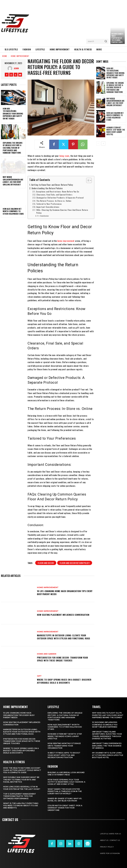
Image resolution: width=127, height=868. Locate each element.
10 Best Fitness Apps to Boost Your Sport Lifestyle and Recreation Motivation (64, 755)
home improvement (66, 241)
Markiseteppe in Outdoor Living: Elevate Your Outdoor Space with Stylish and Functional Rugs (63, 637)
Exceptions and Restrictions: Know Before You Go (58, 192)
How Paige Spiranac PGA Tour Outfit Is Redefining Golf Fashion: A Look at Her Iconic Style (66, 782)
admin (16, 68)
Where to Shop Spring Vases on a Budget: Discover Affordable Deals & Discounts (64, 681)
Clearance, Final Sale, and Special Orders (54, 195)
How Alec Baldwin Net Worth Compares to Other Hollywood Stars (13, 211)
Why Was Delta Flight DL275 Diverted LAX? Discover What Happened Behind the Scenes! (108, 715)
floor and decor (46, 563)
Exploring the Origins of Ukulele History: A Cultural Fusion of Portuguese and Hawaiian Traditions (13, 148)
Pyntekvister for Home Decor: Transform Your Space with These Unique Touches (62, 659)
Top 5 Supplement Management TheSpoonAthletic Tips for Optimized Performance (20, 796)
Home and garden (47, 654)
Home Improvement (20, 56)
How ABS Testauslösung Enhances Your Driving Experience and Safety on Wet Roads (13, 114)
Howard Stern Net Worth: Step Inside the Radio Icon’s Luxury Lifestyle (116, 131)
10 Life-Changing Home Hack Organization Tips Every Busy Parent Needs (65, 592)
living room (64, 156)
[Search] (106, 41)
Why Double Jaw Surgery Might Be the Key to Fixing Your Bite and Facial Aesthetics (21, 780)
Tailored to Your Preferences (49, 204)
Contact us (10, 820)
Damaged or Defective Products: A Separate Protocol (60, 198)
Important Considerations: (48, 207)
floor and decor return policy (75, 563)
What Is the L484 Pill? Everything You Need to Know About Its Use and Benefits (21, 806)
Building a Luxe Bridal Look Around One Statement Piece (66, 774)
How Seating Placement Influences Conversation (63, 615)
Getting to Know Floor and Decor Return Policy (52, 185)
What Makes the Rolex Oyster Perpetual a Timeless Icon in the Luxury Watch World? (65, 791)
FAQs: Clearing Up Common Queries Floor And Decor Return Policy (62, 211)
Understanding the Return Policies (47, 188)
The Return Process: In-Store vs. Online (54, 201)
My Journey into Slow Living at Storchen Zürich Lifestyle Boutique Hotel (108, 755)
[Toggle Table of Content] (87, 180)
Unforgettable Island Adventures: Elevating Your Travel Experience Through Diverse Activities (107, 735)
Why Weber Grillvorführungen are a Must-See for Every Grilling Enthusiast (13, 181)
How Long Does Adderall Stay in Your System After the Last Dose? (22, 788)
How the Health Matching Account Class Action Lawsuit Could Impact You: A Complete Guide (22, 770)
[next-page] (103, 143)
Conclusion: (45, 216)
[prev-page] (98, 143)
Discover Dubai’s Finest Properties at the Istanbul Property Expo (117, 38)
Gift (39, 676)
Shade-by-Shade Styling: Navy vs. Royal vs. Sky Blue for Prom (65, 800)
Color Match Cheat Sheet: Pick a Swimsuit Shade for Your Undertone (65, 808)
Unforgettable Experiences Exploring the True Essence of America (107, 746)
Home (5, 56)
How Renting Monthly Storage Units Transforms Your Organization (64, 746)
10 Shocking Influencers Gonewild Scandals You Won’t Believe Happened (105, 725)
